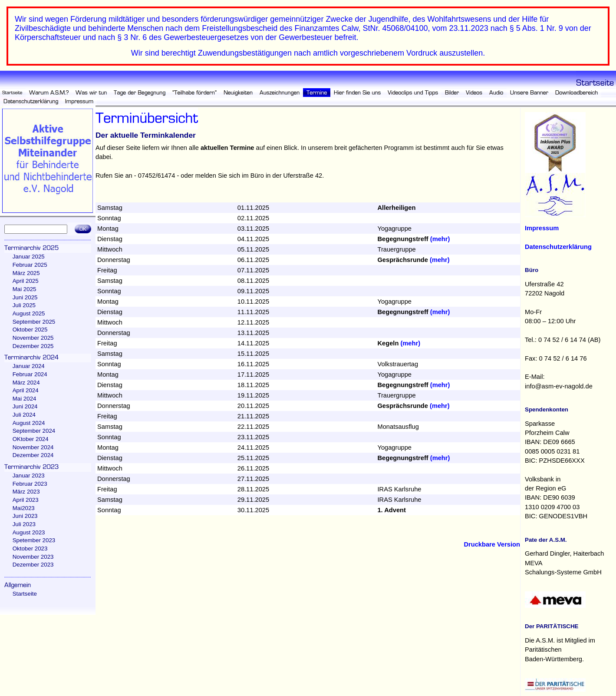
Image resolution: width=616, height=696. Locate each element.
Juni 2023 (25, 516)
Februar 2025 (30, 265)
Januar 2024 (29, 366)
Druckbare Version (492, 544)
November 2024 (33, 447)
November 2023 (33, 557)
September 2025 (34, 322)
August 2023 (29, 532)
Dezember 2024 (33, 455)
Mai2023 (24, 508)
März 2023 (26, 492)
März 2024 (26, 383)
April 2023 (26, 500)
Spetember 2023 (34, 540)
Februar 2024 (30, 374)
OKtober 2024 (31, 439)
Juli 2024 (24, 415)
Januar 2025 (29, 257)
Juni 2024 (25, 406)
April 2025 (26, 281)
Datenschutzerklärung (558, 247)
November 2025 (33, 338)
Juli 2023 (24, 524)
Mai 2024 (25, 399)
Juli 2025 (24, 305)
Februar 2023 (30, 484)
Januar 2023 (29, 476)
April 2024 (26, 390)
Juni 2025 (25, 297)
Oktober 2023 (30, 549)
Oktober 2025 (30, 330)
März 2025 (26, 273)
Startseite (25, 594)
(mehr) (440, 239)
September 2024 (34, 431)
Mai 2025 (25, 289)
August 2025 (29, 313)
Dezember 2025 (33, 346)
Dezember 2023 (33, 565)
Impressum (542, 228)
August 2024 (29, 423)
